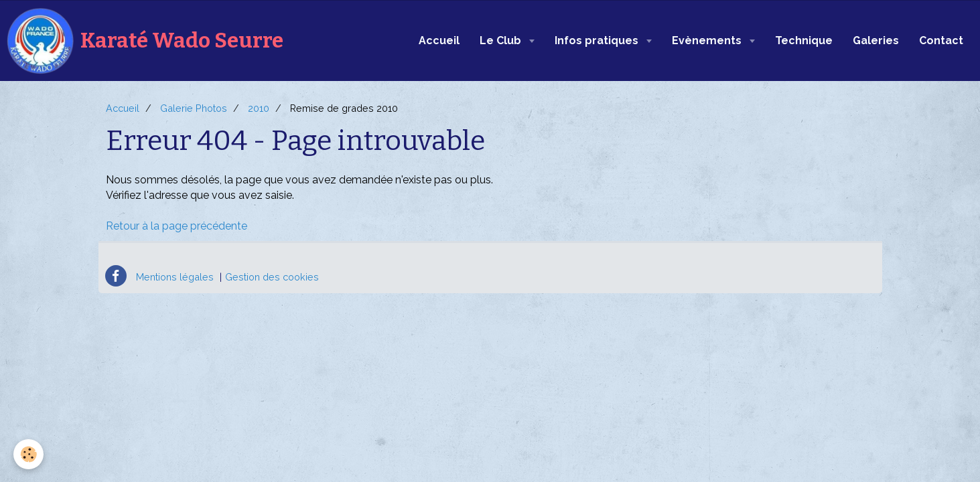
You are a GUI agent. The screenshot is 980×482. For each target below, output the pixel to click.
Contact (941, 41)
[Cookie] (28, 454)
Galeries (876, 41)
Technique (804, 41)
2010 (259, 108)
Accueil (439, 41)
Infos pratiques (598, 41)
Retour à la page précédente (177, 226)
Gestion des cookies (272, 277)
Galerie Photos (194, 108)
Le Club (502, 41)
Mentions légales (175, 277)
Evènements (708, 41)
